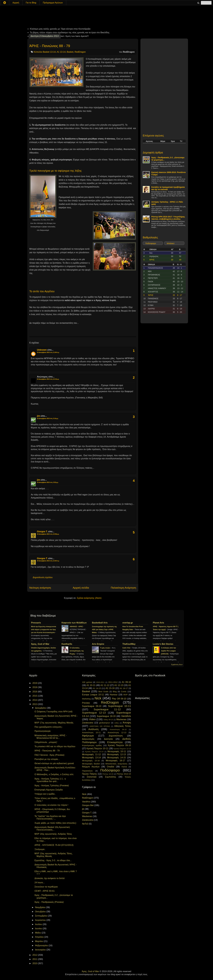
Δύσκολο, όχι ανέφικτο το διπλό (50, 878)
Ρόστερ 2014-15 (124, 774)
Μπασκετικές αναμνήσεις (116, 764)
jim (39, 416)
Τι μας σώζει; (105, 648)
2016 (35, 692)
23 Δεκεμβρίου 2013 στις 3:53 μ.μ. (48, 482)
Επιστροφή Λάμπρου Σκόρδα (49, 790)
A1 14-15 (97, 688)
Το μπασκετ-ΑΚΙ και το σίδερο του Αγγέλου (55, 746)
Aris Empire (98, 644)
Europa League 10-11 (93, 695)
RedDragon (80, 52)
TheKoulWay (129, 644)
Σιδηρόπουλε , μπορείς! (46, 742)
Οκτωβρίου (41, 912)
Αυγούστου (41, 920)
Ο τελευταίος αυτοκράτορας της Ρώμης (77, 651)
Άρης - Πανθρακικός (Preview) (49, 902)
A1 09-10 (126, 682)
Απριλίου (40, 937)
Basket (70, 52)
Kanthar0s (67, 644)
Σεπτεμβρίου (41, 916)
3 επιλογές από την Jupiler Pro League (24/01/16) (168, 651)
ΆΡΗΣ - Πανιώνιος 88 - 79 (50, 46)
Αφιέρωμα (88, 736)
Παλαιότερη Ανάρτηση (123, 588)
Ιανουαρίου (41, 950)
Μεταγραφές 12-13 (117, 754)
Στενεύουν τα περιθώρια (46, 887)
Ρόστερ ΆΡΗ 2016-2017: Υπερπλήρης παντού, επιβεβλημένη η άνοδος (168, 218)
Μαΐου (38, 933)
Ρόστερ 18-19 (108, 774)
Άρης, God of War (40, 644)
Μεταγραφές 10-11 (117, 751)
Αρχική (16, 3)
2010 (35, 963)
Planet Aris (158, 623)
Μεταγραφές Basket (91, 764)
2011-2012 (113, 682)
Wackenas (121, 719)
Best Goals (103, 692)
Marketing (86, 699)
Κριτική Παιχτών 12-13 (122, 749)
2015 (35, 696)
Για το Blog (31, 3)
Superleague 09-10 (92, 706)
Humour (114, 695)
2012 (35, 955)
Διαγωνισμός (88, 739)
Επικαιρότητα (115, 742)
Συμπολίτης (111, 777)
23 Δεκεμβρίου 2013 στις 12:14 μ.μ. (48, 379)
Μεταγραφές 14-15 (117, 758)
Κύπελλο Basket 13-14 (45, 52)
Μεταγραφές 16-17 (116, 761)
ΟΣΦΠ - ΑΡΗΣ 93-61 (45, 891)
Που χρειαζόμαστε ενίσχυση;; (48, 727)
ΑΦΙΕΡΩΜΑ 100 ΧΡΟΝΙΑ (100, 726)
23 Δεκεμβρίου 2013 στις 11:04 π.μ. (48, 352)
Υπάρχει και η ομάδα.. (45, 794)
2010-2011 (100, 682)
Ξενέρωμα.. (40, 849)
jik (83, 809)
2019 (35, 683)
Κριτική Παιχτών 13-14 (94, 752)
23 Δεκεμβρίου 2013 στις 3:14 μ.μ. (48, 418)
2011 (35, 959)
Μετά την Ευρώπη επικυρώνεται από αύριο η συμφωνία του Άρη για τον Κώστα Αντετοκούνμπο (44, 630)
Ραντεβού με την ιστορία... (47, 759)
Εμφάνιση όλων (177, 665)
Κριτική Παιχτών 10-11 (97, 748)
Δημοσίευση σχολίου (43, 577)
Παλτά (124, 767)
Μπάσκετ (171, 243)
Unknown (42, 350)
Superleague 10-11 (119, 706)
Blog (115, 692)
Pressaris (36, 623)
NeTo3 (85, 824)
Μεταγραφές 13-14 (91, 758)
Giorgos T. (42, 532)
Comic (124, 692)
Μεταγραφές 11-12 (91, 754)
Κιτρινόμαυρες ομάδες (92, 745)
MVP (125, 695)
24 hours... (40, 883)
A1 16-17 (124, 688)
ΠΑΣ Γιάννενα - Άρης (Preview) (49, 755)
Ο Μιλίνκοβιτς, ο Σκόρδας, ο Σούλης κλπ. (54, 774)
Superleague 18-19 (106, 716)
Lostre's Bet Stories (163, 644)
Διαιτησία (108, 739)
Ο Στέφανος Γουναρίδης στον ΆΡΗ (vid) (53, 712)
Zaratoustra (88, 723)
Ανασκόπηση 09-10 (118, 729)
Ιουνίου (39, 929)
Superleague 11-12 (107, 709)
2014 (35, 700)
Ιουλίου (39, 924)
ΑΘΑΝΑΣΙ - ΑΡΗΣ (76, 627)
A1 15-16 (110, 688)
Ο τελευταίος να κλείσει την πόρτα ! (51, 805)
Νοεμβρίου (41, 907)
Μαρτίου (39, 941)
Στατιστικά (92, 777)
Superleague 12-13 (94, 713)
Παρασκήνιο (87, 771)
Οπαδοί (111, 767)
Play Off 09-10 (119, 699)
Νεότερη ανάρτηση (40, 588)
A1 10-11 (91, 685)
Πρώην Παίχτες (90, 774)
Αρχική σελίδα (81, 588)
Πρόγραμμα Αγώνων (53, 3)
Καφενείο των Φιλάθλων (74, 623)
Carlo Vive (127, 648)
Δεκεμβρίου (41, 708)
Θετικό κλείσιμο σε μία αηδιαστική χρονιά (54, 763)
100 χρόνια (87, 682)
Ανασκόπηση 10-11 (91, 733)
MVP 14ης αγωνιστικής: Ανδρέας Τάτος (53, 834)
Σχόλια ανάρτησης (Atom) (89, 598)
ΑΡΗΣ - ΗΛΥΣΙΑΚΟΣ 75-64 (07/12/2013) (54, 845)
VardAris (126, 716)
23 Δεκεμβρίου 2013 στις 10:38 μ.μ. (48, 534)
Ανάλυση (93, 729)
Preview (86, 703)
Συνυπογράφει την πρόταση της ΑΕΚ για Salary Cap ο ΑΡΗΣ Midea (104, 630)
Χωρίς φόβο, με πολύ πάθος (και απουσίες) (55, 823)
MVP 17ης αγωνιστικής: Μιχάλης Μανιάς (54, 723)
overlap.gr (128, 623)
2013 (35, 704)
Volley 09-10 (108, 720)
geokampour (104, 723)
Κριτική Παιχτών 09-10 (119, 745)
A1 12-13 (119, 685)
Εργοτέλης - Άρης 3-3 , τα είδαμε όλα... (53, 860)
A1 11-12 (105, 685)
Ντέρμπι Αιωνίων (91, 767)
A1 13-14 (61, 52)
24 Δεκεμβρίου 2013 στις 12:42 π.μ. (48, 561)
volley (116, 723)
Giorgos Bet (88, 805)
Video (92, 719)
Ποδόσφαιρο (151, 243)
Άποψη (127, 723)
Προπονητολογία (43, 731)
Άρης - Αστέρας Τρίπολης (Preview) (52, 786)
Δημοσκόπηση (116, 736)
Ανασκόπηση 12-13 (117, 733)
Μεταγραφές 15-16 (91, 761)
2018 (35, 687)
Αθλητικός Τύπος (123, 726)
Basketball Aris (100, 623)
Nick (98, 698)
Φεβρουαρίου (42, 945)
